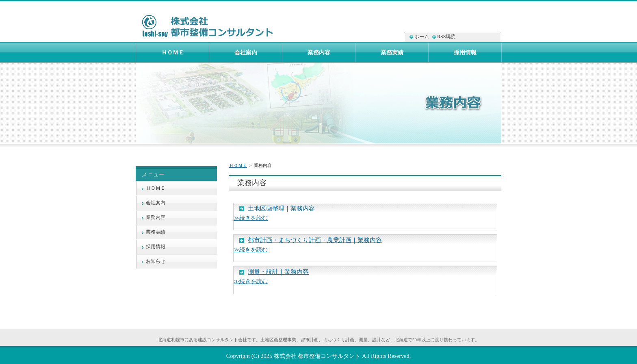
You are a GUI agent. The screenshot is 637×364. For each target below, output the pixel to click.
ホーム (422, 37)
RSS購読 (446, 37)
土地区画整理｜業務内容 (281, 208)
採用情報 (156, 247)
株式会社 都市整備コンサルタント (317, 356)
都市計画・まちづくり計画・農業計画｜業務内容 (315, 240)
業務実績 (156, 232)
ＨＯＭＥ (238, 165)
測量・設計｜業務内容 (278, 272)
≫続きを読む (251, 218)
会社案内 (156, 203)
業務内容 (156, 217)
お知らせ (156, 261)
